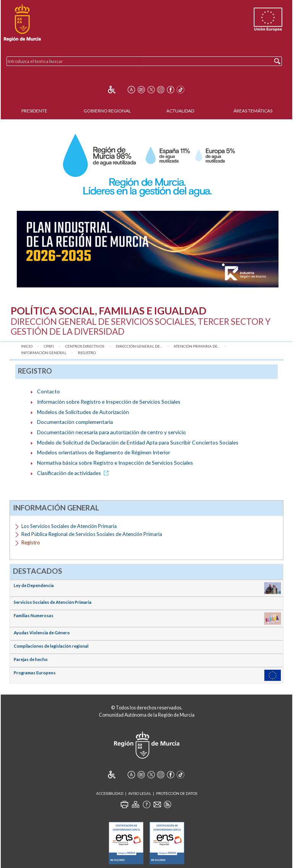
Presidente (34, 111)
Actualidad (180, 111)
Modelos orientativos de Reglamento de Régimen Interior (104, 452)
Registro (87, 353)
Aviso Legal (140, 793)
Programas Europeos (35, 673)
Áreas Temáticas (253, 111)
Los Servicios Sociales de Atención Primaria (69, 526)
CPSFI (49, 346)
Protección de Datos (177, 793)
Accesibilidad (110, 793)
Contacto (48, 391)
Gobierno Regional (107, 111)
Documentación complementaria (75, 422)
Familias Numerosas (34, 615)
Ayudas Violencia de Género (42, 633)
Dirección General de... (139, 346)
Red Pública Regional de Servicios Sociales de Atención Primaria (92, 534)
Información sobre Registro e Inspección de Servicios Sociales (109, 402)
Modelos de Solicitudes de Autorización (83, 412)
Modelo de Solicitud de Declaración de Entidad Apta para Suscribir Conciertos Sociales (138, 442)
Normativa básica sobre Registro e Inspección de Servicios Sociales (115, 463)
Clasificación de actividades (74, 473)
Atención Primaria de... (197, 346)
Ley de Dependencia (34, 585)
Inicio (27, 346)
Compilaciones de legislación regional (51, 646)
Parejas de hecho (31, 659)
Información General (44, 353)
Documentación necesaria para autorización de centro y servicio (111, 432)
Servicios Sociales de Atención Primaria (53, 602)
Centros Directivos (85, 346)
